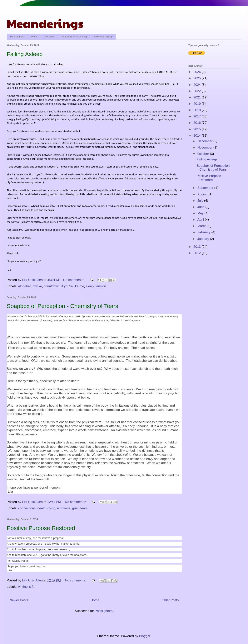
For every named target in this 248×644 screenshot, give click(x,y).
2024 (198, 85)
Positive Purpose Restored (41, 528)
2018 (198, 110)
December (205, 141)
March (202, 226)
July (201, 201)
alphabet (25, 286)
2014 (198, 136)
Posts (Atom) (104, 611)
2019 (198, 104)
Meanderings (45, 23)
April (201, 220)
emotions (64, 508)
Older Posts (170, 600)
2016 (198, 123)
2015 (198, 129)
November (205, 147)
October (204, 154)
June (201, 207)
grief (75, 508)
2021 (198, 97)
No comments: (74, 280)
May (201, 213)
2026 (198, 72)
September (206, 188)
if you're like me (73, 286)
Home (34, 37)
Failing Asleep (25, 54)
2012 (198, 253)
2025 (198, 78)
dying (51, 508)
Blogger (145, 636)
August (203, 194)
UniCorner (49, 37)
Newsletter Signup (103, 37)
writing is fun (27, 587)
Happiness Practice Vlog (74, 37)
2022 (198, 91)
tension (101, 286)
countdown (52, 286)
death (42, 508)
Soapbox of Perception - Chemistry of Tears (62, 306)
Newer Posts (19, 600)
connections (27, 508)
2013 (198, 247)
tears (84, 508)
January (204, 239)
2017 (198, 116)
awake (37, 286)
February (204, 232)
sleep (90, 286)
